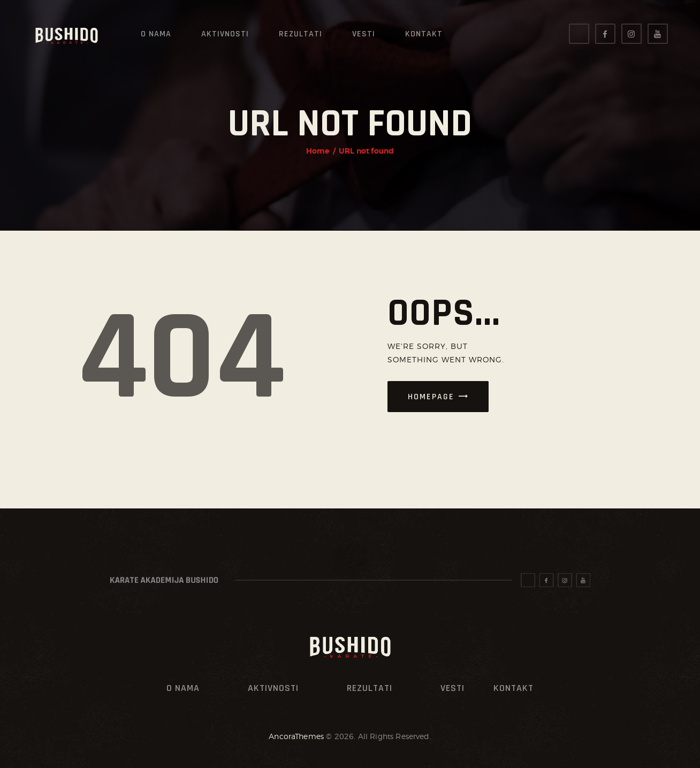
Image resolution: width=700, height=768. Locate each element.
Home (318, 151)
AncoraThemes (296, 736)
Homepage (431, 397)
